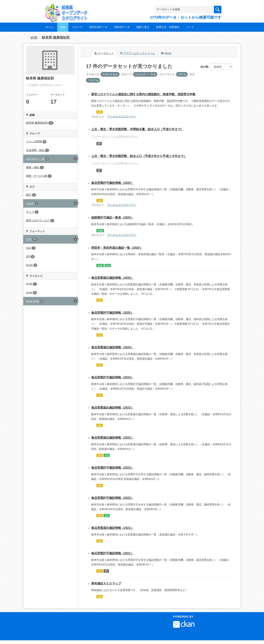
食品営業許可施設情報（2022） (112, 498)
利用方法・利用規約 (168, 27)
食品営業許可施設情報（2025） (112, 313)
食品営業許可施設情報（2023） (112, 468)
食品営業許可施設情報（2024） (112, 377)
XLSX (100, 231)
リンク (190, 27)
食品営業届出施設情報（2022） (112, 438)
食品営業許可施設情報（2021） (112, 553)
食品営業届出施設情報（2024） (112, 347)
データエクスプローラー (122, 117)
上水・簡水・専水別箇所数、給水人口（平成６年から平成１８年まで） (139, 156)
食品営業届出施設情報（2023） (112, 408)
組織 (63, 27)
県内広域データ (98, 27)
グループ (77, 27)
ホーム (50, 27)
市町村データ (122, 27)
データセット (104, 53)
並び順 (204, 67)
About (166, 53)
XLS (108, 265)
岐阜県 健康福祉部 (56, 37)
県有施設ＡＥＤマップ (106, 583)
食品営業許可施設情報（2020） (112, 183)
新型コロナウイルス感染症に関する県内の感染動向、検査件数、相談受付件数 (143, 94)
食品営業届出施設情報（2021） (112, 528)
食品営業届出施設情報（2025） (112, 278)
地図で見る (143, 27)
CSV (100, 112)
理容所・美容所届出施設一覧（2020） (117, 248)
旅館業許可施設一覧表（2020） (112, 218)
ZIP (99, 144)
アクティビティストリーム (137, 53)
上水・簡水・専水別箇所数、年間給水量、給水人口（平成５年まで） (137, 129)
